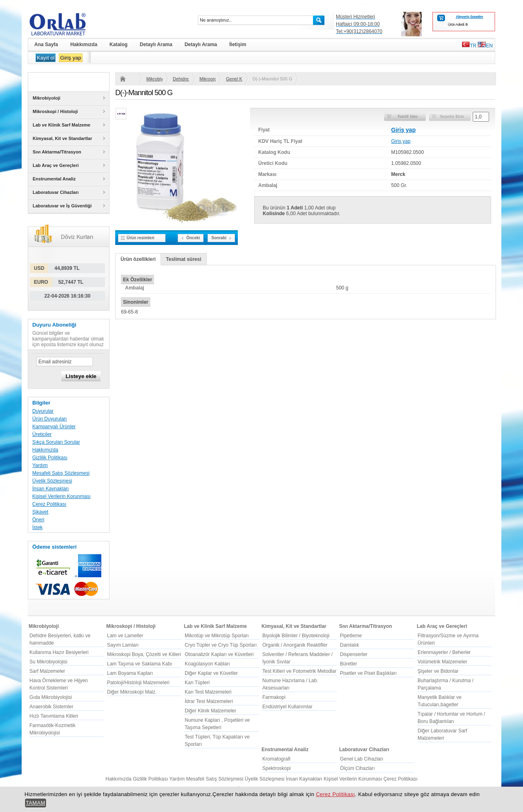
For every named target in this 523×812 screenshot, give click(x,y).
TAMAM (36, 803)
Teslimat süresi (183, 259)
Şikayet (40, 512)
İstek (37, 527)
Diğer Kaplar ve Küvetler (211, 673)
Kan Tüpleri (197, 683)
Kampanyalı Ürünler (54, 427)
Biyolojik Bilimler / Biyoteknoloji (296, 636)
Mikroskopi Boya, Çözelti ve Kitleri (144, 654)
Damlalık (350, 645)
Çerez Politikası (49, 504)
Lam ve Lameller (125, 636)
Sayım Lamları (123, 645)
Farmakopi (274, 697)
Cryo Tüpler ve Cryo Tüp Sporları (221, 645)
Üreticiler (42, 434)
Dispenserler (354, 654)
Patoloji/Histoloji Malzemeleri (138, 683)
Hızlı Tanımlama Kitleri (54, 716)
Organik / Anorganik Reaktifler (295, 645)
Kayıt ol (46, 58)
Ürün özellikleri (138, 259)
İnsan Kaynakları (50, 489)
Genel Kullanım (234, 79)
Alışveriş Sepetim (469, 17)
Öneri (38, 520)
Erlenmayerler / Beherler (444, 652)
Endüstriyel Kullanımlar (287, 707)
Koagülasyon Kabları (207, 664)
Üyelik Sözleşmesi (52, 481)
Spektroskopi (276, 768)
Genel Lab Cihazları (362, 759)
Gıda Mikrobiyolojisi (51, 697)
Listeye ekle (81, 376)
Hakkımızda (45, 450)
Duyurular (43, 411)
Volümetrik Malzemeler (442, 662)
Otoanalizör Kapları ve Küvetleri (219, 654)
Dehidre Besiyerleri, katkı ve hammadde (181, 79)
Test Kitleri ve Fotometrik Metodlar (299, 671)
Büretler (349, 664)
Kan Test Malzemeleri (208, 692)
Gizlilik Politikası (50, 458)
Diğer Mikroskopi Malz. (132, 692)
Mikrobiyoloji (154, 79)
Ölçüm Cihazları (357, 768)
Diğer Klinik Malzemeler (210, 711)
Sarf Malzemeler (47, 671)
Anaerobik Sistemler (51, 707)
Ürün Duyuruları (50, 419)
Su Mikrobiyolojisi (48, 662)
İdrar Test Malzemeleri (209, 701)
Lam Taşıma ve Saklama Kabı (140, 664)
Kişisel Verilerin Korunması (61, 496)
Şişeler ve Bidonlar (438, 671)
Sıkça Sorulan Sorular (56, 442)
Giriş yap (70, 58)
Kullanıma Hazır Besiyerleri (59, 652)
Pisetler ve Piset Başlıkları (368, 673)
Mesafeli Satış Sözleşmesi (61, 473)
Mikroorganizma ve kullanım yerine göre (208, 79)
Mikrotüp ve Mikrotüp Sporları (217, 636)
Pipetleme (351, 636)
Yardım (40, 465)
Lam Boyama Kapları (130, 673)
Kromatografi (276, 759)
